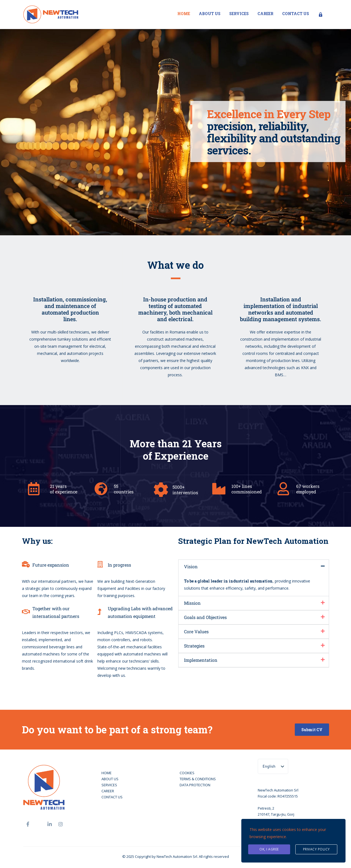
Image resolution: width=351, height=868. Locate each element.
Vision (191, 566)
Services (239, 14)
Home (184, 14)
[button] (254, 567)
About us (210, 14)
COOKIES (187, 773)
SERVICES (109, 785)
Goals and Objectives (205, 617)
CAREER (108, 791)
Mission (192, 603)
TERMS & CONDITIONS (198, 779)
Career (265, 14)
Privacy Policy (316, 849)
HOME (107, 773)
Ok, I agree (269, 849)
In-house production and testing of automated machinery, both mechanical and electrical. (175, 309)
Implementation (201, 660)
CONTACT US (112, 797)
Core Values (196, 631)
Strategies (194, 646)
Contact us (296, 14)
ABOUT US (110, 779)
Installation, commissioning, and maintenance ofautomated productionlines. (70, 309)
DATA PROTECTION (195, 785)
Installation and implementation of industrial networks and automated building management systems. (281, 309)
